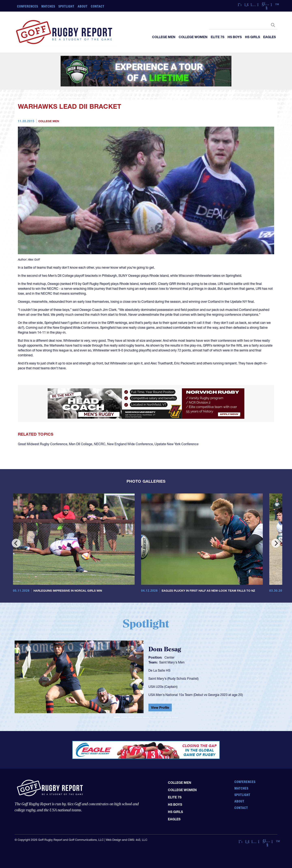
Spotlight (66, 6)
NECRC (100, 444)
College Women (193, 37)
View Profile (160, 708)
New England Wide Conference (130, 444)
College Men (164, 37)
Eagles (269, 37)
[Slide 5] (146, 717)
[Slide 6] (153, 717)
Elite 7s (217, 37)
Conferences (28, 6)
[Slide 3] (131, 717)
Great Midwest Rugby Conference (43, 444)
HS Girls (252, 37)
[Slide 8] (168, 717)
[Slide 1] (117, 717)
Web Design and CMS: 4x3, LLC (127, 840)
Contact (98, 6)
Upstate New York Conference (177, 444)
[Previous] (16, 543)
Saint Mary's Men (172, 662)
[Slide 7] (161, 717)
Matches (48, 6)
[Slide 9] (175, 717)
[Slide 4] (139, 717)
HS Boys (235, 37)
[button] (34, 678)
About (83, 6)
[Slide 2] (124, 717)
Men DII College (81, 444)
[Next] (276, 543)
